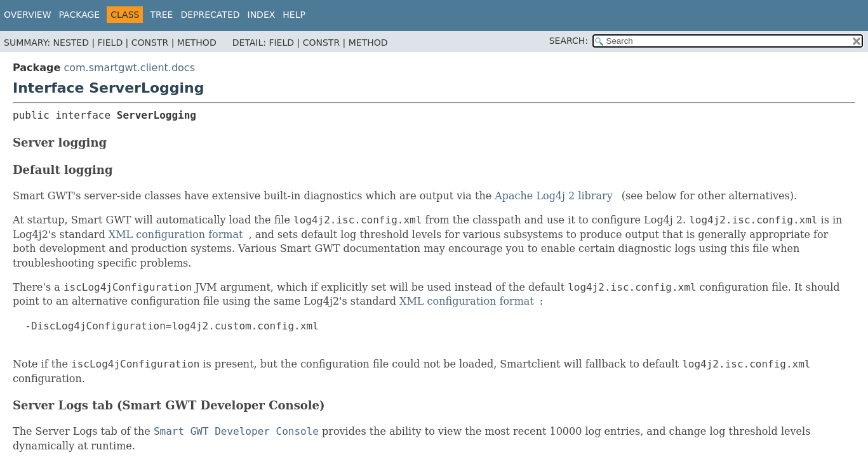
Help (294, 15)
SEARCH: (569, 41)
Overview (28, 15)
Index (262, 15)
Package (80, 15)
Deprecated (210, 15)
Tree (161, 15)
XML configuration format (176, 235)
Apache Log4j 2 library (554, 196)
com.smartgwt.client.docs (129, 68)
